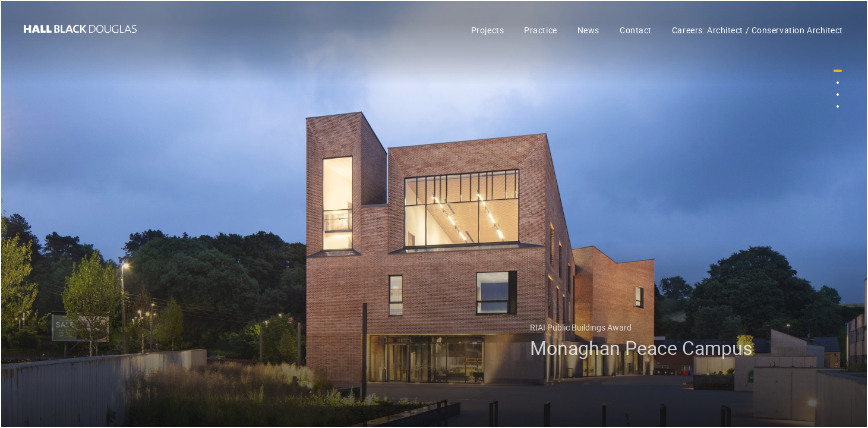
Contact (636, 30)
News (588, 30)
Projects (487, 30)
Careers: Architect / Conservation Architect (757, 30)
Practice (540, 30)
